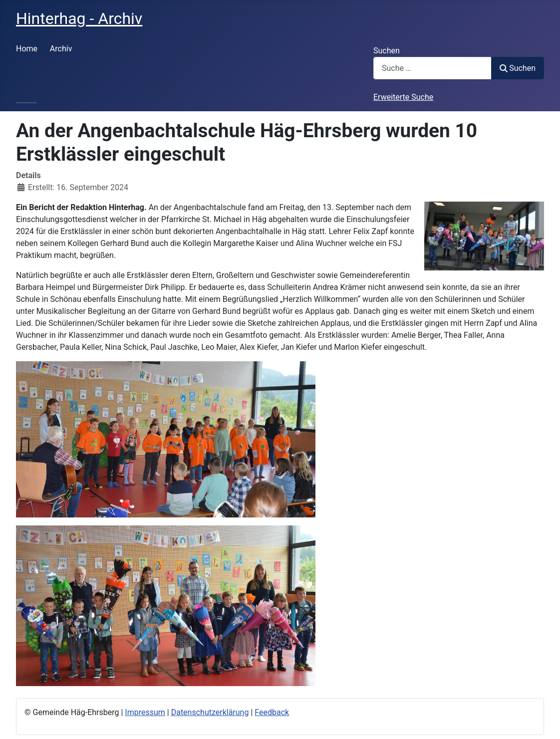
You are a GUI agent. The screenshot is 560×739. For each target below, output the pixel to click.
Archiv (61, 49)
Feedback (272, 712)
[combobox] (432, 68)
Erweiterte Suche (403, 97)
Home (27, 49)
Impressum (145, 712)
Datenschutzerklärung (210, 712)
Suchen (387, 51)
